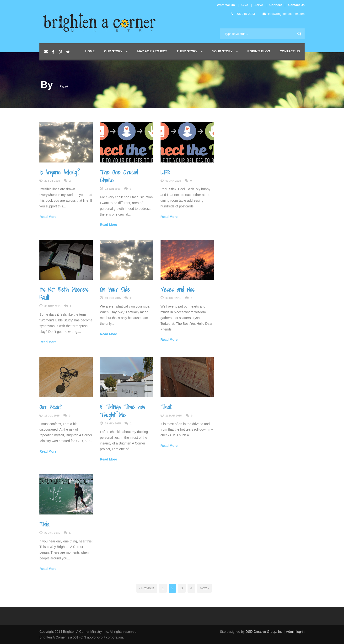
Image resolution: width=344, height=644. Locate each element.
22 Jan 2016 (113, 189)
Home (90, 51)
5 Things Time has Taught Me (122, 411)
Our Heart (51, 407)
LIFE (165, 172)
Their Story (187, 51)
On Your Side (115, 289)
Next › (204, 588)
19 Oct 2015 (113, 298)
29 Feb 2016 (52, 181)
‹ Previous (147, 588)
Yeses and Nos (177, 289)
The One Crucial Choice (119, 176)
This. (45, 524)
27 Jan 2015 (52, 533)
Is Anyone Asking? (60, 172)
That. (166, 407)
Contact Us (296, 5)
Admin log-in (295, 632)
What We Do (226, 5)
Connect (276, 5)
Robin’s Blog (259, 51)
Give (245, 5)
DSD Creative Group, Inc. (265, 632)
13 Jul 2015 (52, 416)
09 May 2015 (113, 423)
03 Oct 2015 (173, 298)
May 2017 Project (152, 51)
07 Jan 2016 (173, 181)
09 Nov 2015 (52, 306)
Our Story (113, 51)
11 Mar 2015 (174, 416)
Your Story (222, 51)
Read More (48, 217)
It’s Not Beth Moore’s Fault (64, 293)
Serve (259, 5)
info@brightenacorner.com (284, 14)
